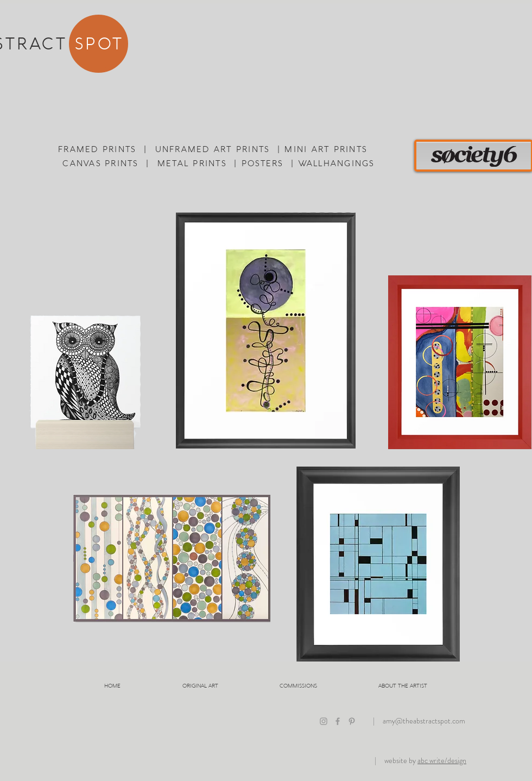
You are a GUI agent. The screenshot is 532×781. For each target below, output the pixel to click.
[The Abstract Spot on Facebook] (338, 721)
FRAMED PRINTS (97, 149)
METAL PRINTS (192, 163)
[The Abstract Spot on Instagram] (324, 721)
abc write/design (442, 760)
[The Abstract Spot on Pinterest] (352, 721)
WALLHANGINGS (337, 163)
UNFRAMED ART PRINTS (213, 149)
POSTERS (262, 163)
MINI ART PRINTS (326, 149)
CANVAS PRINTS (100, 163)
